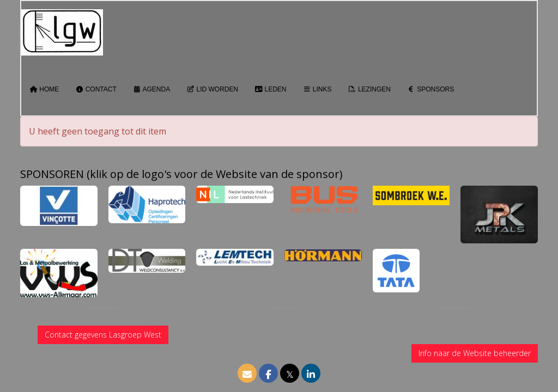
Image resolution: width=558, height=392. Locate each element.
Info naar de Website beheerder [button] (475, 353)
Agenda (151, 89)
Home (44, 89)
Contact (96, 89)
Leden (270, 89)
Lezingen (369, 89)
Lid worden (212, 89)
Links (317, 89)
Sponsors (430, 89)
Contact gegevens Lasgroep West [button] (103, 335)
